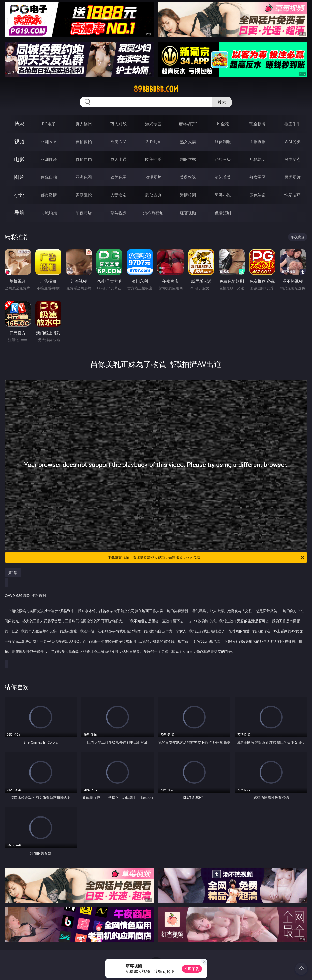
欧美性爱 (153, 159)
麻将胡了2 (188, 124)
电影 (19, 159)
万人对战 (118, 124)
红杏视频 (188, 213)
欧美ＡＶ (118, 142)
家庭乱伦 (84, 195)
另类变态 (292, 159)
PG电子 (49, 124)
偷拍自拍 (84, 159)
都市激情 (49, 195)
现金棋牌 (258, 124)
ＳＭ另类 (292, 142)
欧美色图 (118, 177)
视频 (19, 142)
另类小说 (223, 195)
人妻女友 (118, 195)
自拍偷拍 (84, 142)
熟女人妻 (188, 142)
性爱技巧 (292, 195)
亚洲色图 (84, 177)
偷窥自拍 (49, 177)
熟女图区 (258, 177)
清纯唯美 (223, 177)
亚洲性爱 (49, 159)
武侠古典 (153, 195)
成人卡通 (118, 159)
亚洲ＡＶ (49, 142)
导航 (19, 213)
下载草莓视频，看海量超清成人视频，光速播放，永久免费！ (206, 558)
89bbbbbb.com (156, 89)
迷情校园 (188, 195)
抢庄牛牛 (292, 124)
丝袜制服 (223, 142)
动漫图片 (153, 177)
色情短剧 (223, 213)
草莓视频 (118, 213)
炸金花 (223, 124)
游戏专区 (153, 124)
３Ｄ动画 (153, 142)
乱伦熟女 (258, 159)
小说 (19, 195)
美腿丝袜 (188, 177)
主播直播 (258, 142)
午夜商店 (84, 213)
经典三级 (223, 159)
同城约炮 (49, 213)
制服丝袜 (188, 159)
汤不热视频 (153, 213)
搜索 (222, 102)
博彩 (19, 124)
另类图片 (292, 177)
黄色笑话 (258, 195)
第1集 (13, 573)
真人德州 (84, 124)
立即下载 (192, 969)
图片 (19, 177)
